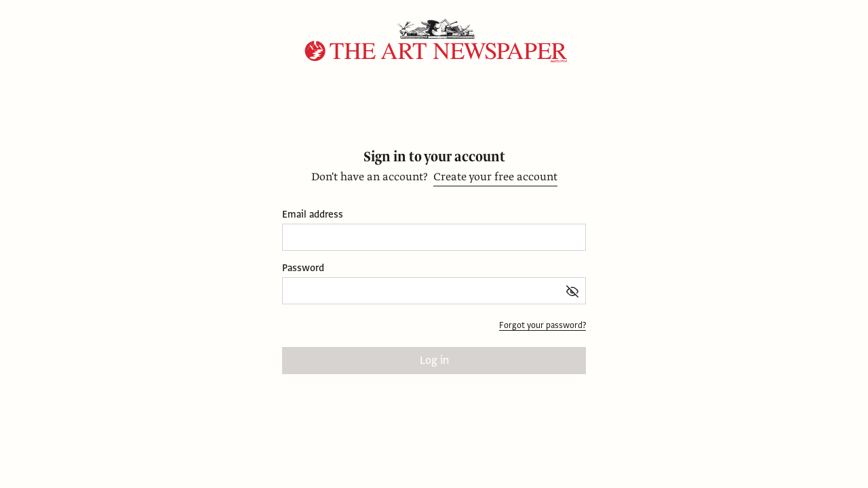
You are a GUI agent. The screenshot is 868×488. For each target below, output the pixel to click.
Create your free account (495, 177)
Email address (313, 215)
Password (303, 268)
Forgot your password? (542, 326)
